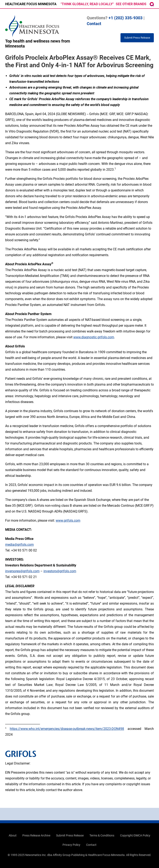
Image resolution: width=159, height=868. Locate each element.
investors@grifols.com (60, 571)
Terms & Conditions (102, 835)
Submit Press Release (70, 835)
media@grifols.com (19, 545)
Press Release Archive (36, 835)
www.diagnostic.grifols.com (94, 337)
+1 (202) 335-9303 (125, 18)
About (13, 835)
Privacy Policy (71, 845)
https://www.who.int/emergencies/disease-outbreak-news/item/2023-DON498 (67, 729)
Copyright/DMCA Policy (135, 835)
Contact (94, 24)
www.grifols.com (68, 520)
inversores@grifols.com (22, 571)
